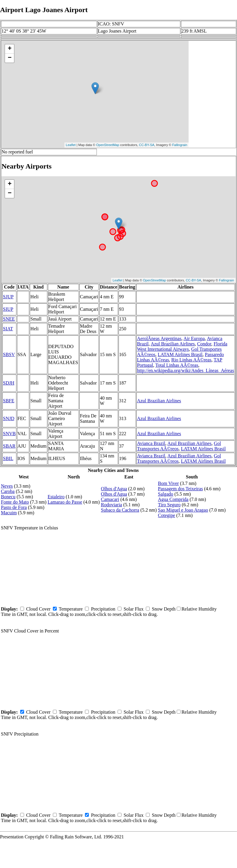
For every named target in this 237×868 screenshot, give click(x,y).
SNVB (9, 434)
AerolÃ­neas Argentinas (159, 338)
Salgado (166, 494)
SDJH (9, 383)
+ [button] (10, 49)
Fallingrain (180, 145)
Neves (7, 486)
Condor (204, 344)
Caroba (8, 491)
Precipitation (103, 609)
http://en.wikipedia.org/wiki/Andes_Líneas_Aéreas (185, 370)
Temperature (71, 609)
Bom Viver (168, 483)
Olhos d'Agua (114, 489)
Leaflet (71, 145)
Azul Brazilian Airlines (173, 344)
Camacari (110, 499)
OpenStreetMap (108, 145)
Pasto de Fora (14, 507)
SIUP (8, 309)
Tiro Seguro (169, 505)
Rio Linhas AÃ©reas (191, 360)
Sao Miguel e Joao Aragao (183, 510)
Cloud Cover (38, 609)
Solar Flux (133, 609)
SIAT (8, 329)
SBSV (9, 354)
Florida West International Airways (182, 346)
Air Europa (194, 338)
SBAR (9, 446)
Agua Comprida (173, 499)
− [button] (10, 58)
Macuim (9, 513)
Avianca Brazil (151, 443)
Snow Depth (164, 609)
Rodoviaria (112, 505)
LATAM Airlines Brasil (180, 354)
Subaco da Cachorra (120, 510)
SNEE (9, 319)
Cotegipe (167, 515)
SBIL (8, 458)
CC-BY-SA (147, 145)
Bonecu (8, 497)
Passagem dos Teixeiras (180, 489)
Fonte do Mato (15, 502)
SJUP (8, 297)
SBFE (9, 401)
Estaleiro (56, 497)
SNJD (9, 418)
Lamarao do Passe (65, 502)
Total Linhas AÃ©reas (177, 365)
